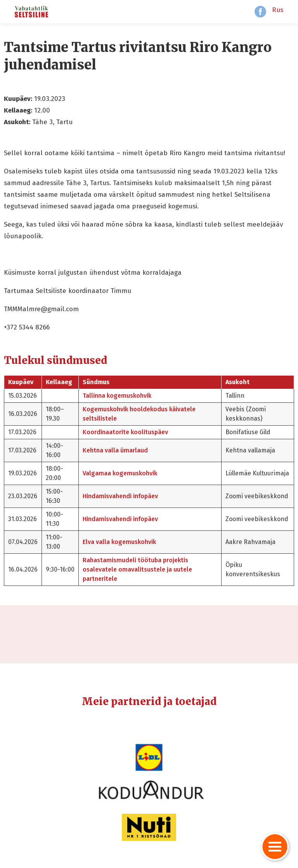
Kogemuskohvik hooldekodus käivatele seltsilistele (139, 414)
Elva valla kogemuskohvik (119, 542)
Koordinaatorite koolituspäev (125, 432)
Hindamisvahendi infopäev (120, 496)
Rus (278, 10)
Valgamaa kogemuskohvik (120, 473)
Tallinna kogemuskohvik (117, 396)
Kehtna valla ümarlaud (115, 450)
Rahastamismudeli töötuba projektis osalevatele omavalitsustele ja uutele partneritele (137, 569)
